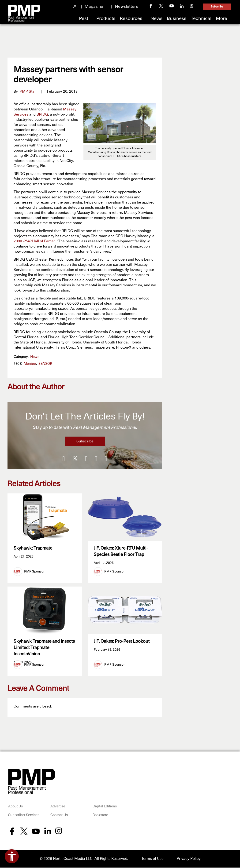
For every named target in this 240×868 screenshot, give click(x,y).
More (221, 18)
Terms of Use (152, 859)
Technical (201, 18)
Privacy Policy (189, 859)
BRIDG (42, 114)
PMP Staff (28, 91)
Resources (131, 18)
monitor (30, 364)
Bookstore (100, 816)
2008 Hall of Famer (34, 241)
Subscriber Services (24, 816)
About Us (15, 807)
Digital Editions (105, 807)
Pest (84, 18)
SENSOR (45, 364)
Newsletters (126, 7)
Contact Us (59, 816)
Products (106, 18)
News (156, 18)
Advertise (58, 807)
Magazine (94, 7)
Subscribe (217, 7)
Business (177, 18)
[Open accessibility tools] (12, 856)
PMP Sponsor (34, 572)
